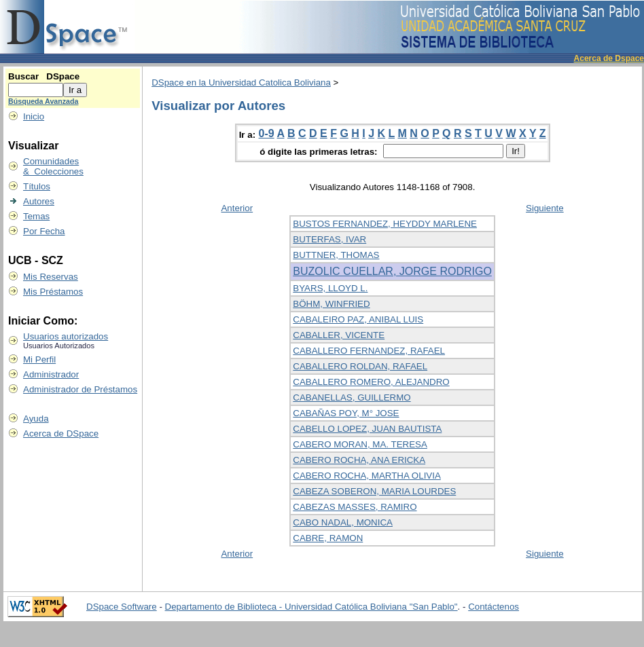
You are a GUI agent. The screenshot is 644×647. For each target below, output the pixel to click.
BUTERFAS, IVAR (329, 239)
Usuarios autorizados (66, 336)
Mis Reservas (51, 277)
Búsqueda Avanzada (43, 101)
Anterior (237, 208)
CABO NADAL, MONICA (343, 522)
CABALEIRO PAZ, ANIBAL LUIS (358, 319)
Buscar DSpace (44, 76)
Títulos (37, 186)
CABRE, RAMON (328, 538)
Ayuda (36, 419)
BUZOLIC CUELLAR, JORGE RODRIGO (392, 271)
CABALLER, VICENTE (339, 335)
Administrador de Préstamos (80, 389)
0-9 (267, 133)
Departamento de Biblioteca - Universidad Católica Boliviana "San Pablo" (311, 607)
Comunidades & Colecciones (53, 166)
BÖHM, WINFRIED (331, 304)
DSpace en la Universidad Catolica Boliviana (241, 82)
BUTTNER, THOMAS (336, 255)
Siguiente (545, 208)
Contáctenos (494, 607)
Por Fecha (44, 231)
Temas (36, 216)
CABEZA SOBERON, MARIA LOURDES (374, 491)
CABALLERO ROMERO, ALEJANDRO (371, 382)
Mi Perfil (39, 359)
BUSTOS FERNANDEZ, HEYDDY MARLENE (385, 224)
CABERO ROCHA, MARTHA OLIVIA (367, 476)
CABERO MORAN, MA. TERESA (360, 444)
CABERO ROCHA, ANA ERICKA (359, 460)
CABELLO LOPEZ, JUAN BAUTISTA (367, 429)
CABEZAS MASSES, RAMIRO (355, 507)
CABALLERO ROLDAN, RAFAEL (360, 366)
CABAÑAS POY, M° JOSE (346, 413)
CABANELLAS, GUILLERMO (352, 398)
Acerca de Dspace (609, 58)
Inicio (34, 116)
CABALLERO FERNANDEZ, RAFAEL (369, 351)
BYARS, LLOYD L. (330, 288)
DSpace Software (122, 607)
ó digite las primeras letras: (320, 152)
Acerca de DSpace (61, 433)
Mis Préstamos (53, 292)
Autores (39, 201)
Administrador (51, 374)
